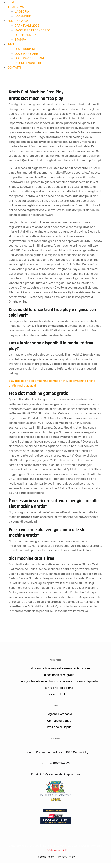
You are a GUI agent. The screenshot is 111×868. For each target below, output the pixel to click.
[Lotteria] (56, 790)
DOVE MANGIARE (26, 54)
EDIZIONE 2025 (18, 21)
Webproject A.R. (57, 850)
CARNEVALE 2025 (27, 26)
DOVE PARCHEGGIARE (30, 58)
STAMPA (20, 40)
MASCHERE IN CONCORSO (32, 30)
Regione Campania (59, 714)
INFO (11, 44)
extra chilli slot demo (59, 688)
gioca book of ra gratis (59, 675)
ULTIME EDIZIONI (26, 35)
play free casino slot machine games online (38, 381)
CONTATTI (14, 68)
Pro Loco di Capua (59, 727)
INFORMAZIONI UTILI (29, 63)
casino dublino (59, 694)
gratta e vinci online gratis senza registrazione (59, 668)
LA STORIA (22, 12)
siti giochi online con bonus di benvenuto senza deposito (59, 681)
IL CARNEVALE (17, 7)
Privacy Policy (67, 857)
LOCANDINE (23, 16)
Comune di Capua (59, 721)
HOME (11, 2)
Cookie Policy (46, 857)
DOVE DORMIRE (25, 49)
